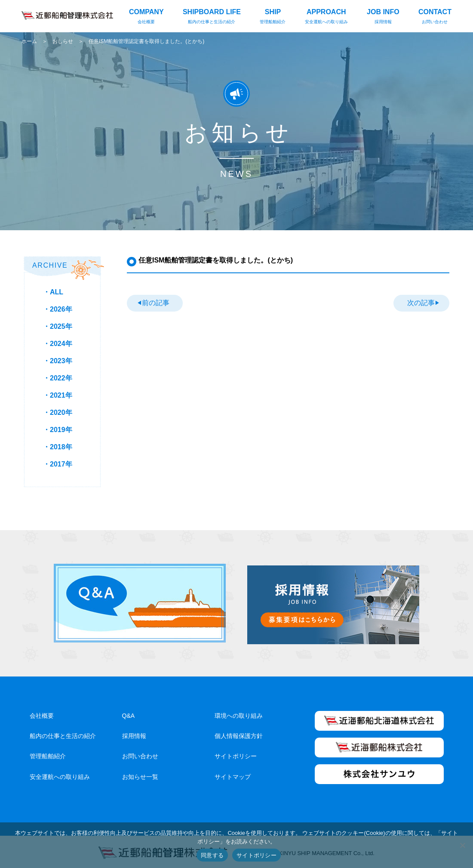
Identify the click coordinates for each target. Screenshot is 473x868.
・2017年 (58, 464)
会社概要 (42, 713)
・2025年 (58, 326)
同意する (212, 855)
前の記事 (155, 303)
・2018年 (58, 447)
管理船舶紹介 (48, 754)
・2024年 (58, 344)
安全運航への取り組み (60, 774)
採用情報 (134, 733)
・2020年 (58, 412)
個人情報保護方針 (239, 733)
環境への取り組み (239, 713)
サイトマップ (233, 774)
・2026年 (58, 309)
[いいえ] (462, 845)
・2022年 (58, 378)
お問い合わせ (140, 754)
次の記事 (421, 303)
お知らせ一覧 (140, 774)
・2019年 (58, 430)
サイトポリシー (236, 754)
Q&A (129, 713)
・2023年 (58, 361)
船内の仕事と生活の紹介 (63, 733)
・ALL (53, 292)
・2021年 (58, 395)
